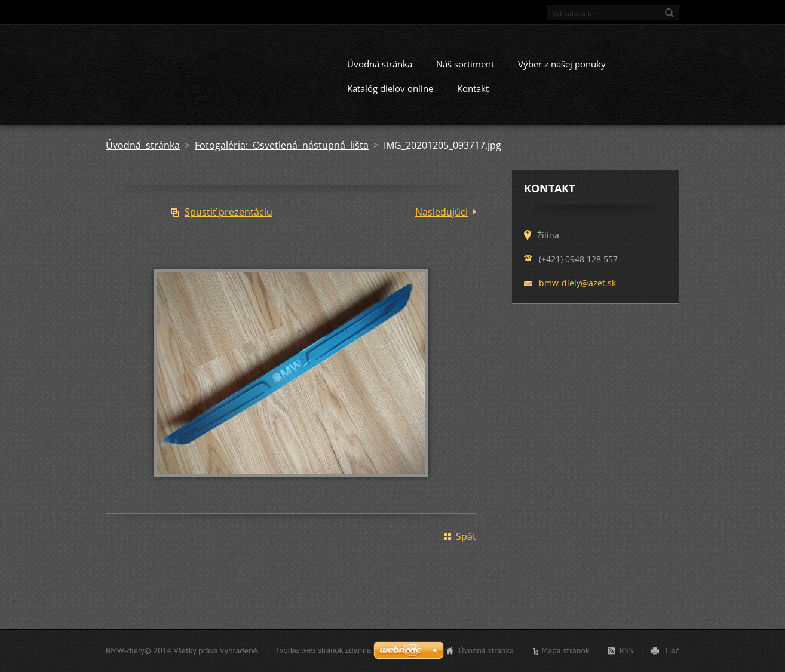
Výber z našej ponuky (562, 74)
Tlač (672, 653)
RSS (626, 653)
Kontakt (473, 99)
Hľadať (669, 13)
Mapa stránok (565, 653)
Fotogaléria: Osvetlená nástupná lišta (282, 155)
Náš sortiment (465, 74)
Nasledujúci (441, 222)
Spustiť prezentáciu (229, 222)
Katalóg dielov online (390, 99)
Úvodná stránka (380, 74)
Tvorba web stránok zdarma (323, 653)
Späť (466, 547)
